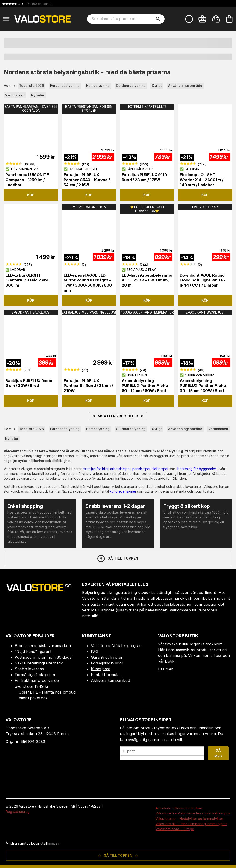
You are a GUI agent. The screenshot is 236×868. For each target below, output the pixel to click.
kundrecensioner (123, 491)
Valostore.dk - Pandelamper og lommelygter (191, 824)
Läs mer (165, 669)
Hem (8, 86)
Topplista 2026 (32, 85)
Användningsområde (185, 85)
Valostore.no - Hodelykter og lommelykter (189, 819)
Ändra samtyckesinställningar (32, 843)
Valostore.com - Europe (175, 829)
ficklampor (160, 469)
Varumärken (15, 95)
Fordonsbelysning (65, 85)
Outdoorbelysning (131, 85)
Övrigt (157, 85)
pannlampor (141, 469)
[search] (158, 19)
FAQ (95, 652)
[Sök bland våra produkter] (123, 19)
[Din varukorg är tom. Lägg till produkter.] (229, 19)
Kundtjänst (101, 669)
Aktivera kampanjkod (111, 680)
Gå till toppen (118, 559)
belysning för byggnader (197, 469)
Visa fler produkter (118, 416)
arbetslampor (120, 469)
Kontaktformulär (106, 675)
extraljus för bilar (96, 469)
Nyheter (38, 95)
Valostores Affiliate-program (117, 646)
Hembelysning (98, 85)
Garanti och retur (107, 657)
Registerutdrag (18, 812)
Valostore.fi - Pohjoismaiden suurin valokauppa (193, 813)
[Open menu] (6, 19)
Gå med (218, 753)
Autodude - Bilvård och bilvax (179, 808)
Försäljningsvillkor (107, 663)
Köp (31, 195)
